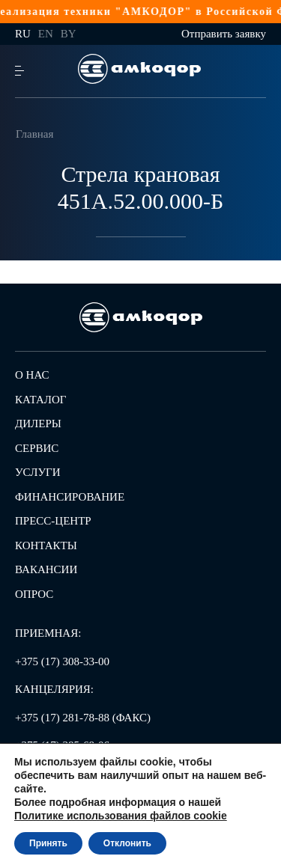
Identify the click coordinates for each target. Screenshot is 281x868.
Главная (34, 134)
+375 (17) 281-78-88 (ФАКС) (83, 718)
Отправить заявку (224, 34)
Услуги (38, 472)
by (69, 34)
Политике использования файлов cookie (121, 816)
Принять (48, 843)
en (46, 34)
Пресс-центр (53, 521)
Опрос (34, 594)
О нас (32, 375)
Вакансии (46, 569)
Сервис (37, 448)
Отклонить (127, 843)
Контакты (46, 545)
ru (23, 34)
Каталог (40, 400)
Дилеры (38, 424)
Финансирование (70, 497)
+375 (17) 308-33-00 (62, 661)
